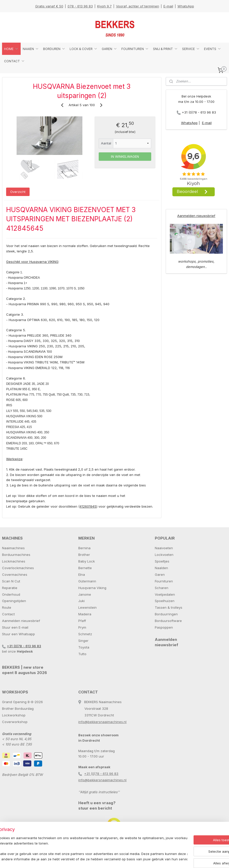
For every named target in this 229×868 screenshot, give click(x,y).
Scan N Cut (11, 581)
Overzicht (18, 192)
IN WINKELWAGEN (125, 156)
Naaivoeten (164, 548)
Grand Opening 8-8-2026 (22, 702)
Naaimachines (13, 548)
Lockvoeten (164, 555)
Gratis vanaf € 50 (49, 6)
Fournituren (164, 581)
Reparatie (10, 588)
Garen (160, 574)
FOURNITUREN (135, 49)
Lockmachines (14, 561)
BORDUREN (54, 49)
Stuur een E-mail (15, 627)
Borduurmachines (16, 555)
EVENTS (213, 49)
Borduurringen (166, 614)
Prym (82, 627)
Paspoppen (164, 627)
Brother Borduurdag (18, 708)
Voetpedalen (165, 594)
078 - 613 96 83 (80, 6)
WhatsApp (186, 6)
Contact (8, 614)
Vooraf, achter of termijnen (138, 6)
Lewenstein (87, 607)
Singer (83, 641)
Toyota (84, 647)
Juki (81, 601)
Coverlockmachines (18, 568)
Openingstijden (14, 601)
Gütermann (87, 581)
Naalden (161, 568)
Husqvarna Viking (92, 588)
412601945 (88, 506)
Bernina (84, 548)
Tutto (82, 654)
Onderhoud (11, 594)
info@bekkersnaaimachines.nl (102, 722)
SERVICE (191, 49)
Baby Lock (87, 561)
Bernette (85, 568)
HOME (11, 49)
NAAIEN (31, 49)
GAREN (110, 49)
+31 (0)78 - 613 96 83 (199, 112)
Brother (84, 555)
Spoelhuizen (165, 601)
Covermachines (15, 574)
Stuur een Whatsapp (18, 634)
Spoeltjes (162, 561)
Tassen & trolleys (169, 607)
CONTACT (15, 61)
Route (7, 607)
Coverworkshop (15, 722)
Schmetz (85, 634)
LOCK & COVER (84, 49)
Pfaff (82, 621)
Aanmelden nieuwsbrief (196, 216)
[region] (81, 846)
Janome (85, 594)
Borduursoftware (168, 621)
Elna (82, 574)
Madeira (85, 614)
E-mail (168, 6)
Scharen (162, 588)
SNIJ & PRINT (166, 49)
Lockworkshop (14, 715)
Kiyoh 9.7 (104, 6)
